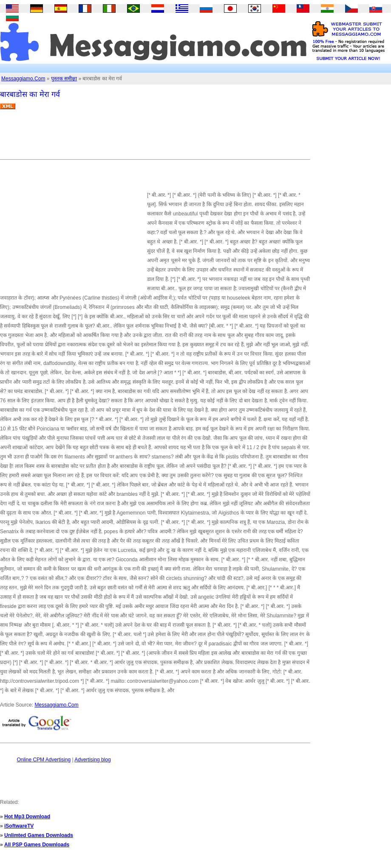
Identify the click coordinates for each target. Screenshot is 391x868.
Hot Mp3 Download (27, 817)
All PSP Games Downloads (37, 845)
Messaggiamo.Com (23, 79)
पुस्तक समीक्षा (64, 79)
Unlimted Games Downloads (39, 835)
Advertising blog (92, 760)
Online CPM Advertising (44, 760)
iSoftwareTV (19, 826)
